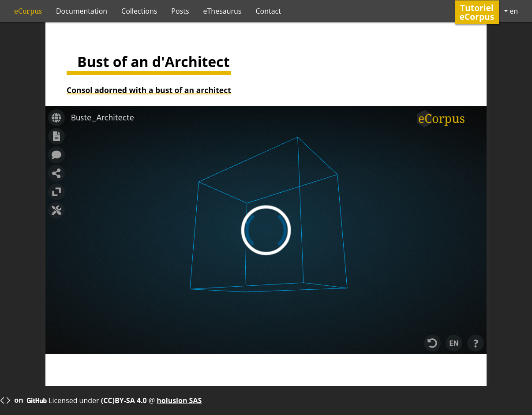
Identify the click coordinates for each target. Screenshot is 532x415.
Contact (268, 11)
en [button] (513, 11)
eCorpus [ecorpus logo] (28, 11)
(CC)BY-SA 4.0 (125, 400)
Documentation (82, 11)
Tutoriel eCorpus (477, 12)
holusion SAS (179, 400)
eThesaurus (223, 11)
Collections (139, 11)
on (23, 401)
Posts (180, 11)
